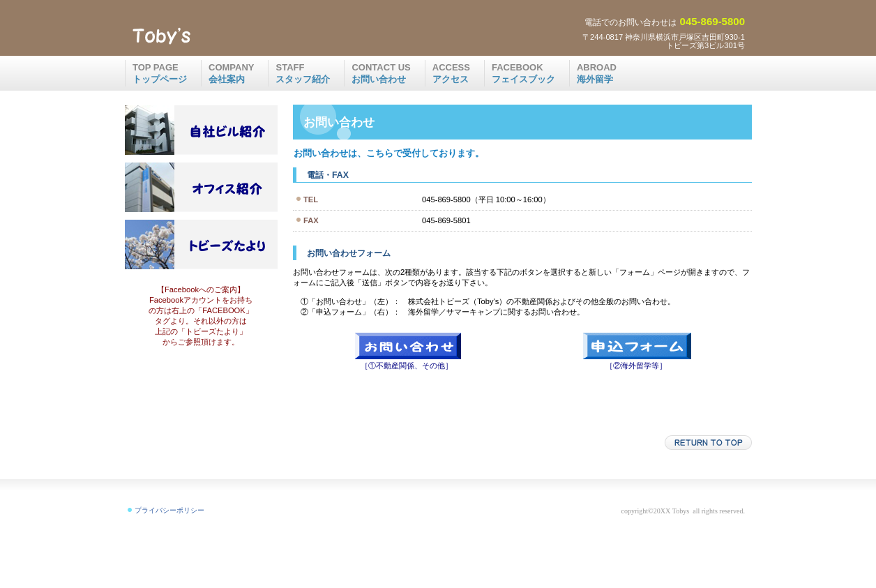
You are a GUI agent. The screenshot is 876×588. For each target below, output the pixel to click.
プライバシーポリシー (169, 510)
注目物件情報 (201, 130)
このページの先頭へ (708, 443)
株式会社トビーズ (232, 36)
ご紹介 (201, 187)
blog (201, 244)
